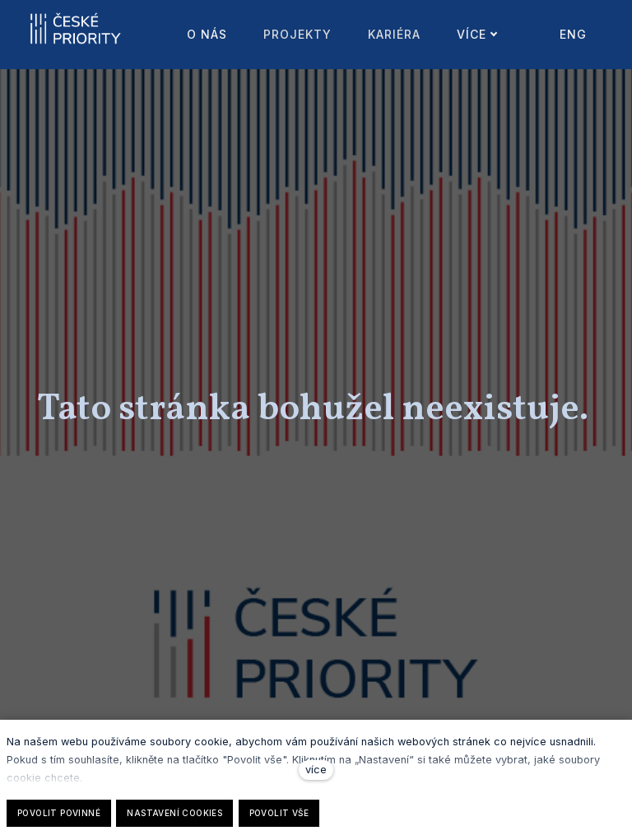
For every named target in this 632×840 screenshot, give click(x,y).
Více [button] (450, 34)
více (316, 770)
